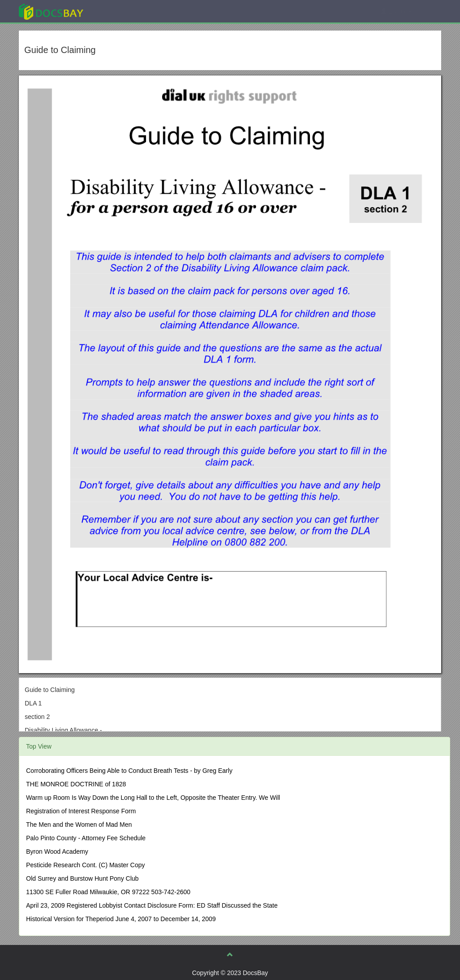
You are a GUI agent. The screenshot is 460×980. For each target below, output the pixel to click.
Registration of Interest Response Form (81, 811)
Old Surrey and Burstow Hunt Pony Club (82, 878)
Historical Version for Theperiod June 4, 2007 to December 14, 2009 (121, 919)
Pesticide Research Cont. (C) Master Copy (86, 865)
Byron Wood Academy (57, 851)
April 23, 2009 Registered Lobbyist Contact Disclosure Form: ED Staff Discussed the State (152, 905)
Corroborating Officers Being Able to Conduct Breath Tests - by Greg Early (129, 771)
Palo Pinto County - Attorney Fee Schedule (86, 838)
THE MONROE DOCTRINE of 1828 (76, 784)
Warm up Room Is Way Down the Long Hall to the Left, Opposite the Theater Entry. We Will (153, 798)
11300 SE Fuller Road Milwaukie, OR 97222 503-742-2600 (108, 892)
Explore (118, 11)
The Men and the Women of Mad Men (79, 825)
